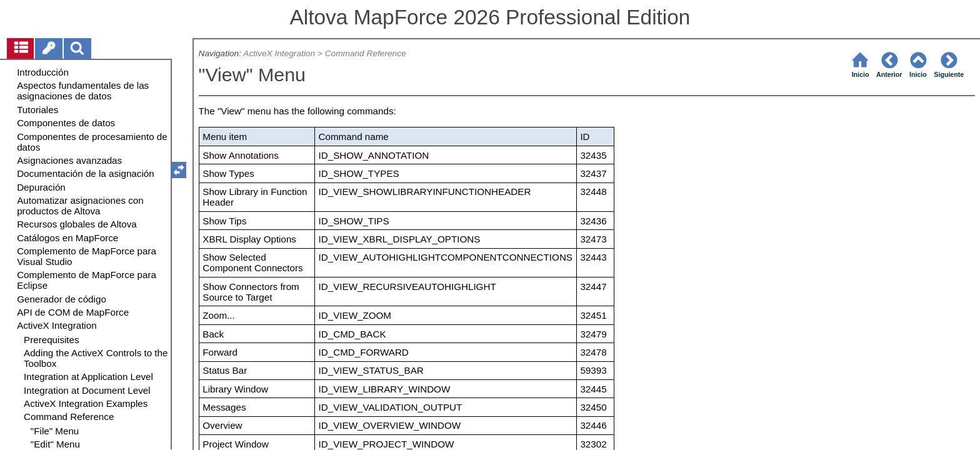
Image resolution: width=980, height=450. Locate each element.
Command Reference (366, 53)
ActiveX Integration (279, 53)
